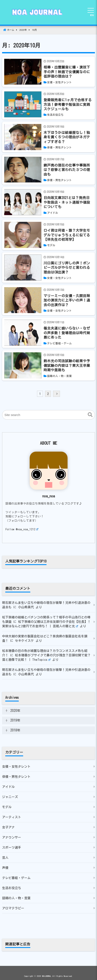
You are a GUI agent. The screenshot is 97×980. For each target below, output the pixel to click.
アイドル (8, 787)
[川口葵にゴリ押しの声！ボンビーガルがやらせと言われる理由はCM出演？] (68, 268)
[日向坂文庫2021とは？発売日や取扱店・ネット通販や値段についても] (68, 202)
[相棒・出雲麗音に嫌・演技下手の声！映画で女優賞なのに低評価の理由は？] (68, 72)
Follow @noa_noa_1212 (22, 529)
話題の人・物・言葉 (16, 898)
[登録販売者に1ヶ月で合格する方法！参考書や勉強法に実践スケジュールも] (68, 104)
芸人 (5, 858)
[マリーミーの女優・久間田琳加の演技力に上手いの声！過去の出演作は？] (68, 300)
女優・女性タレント (16, 767)
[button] (90, 415)
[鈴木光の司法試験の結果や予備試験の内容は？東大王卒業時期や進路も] (68, 365)
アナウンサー (12, 837)
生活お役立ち (12, 888)
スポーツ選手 (12, 847)
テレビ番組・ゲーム (16, 878)
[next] (56, 394)
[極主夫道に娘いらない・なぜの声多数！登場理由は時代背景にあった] (68, 333)
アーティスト (12, 817)
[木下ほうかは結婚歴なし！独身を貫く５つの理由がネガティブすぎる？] (68, 137)
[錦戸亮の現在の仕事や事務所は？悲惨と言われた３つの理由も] (68, 170)
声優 (5, 868)
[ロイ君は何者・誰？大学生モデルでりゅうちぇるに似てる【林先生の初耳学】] (68, 235)
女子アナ (8, 827)
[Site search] (48, 415)
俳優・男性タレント (16, 777)
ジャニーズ (10, 797)
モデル (7, 807)
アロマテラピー (13, 908)
